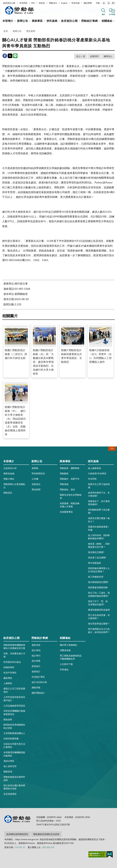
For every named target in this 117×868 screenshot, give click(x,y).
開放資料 (8, 719)
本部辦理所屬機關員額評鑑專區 (14, 754)
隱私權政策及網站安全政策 (46, 834)
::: (2, 2)
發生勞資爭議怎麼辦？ (99, 624)
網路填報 (36, 687)
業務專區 (37, 21)
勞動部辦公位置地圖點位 (14, 486)
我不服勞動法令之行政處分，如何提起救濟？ (99, 630)
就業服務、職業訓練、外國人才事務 (71, 505)
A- (104, 3)
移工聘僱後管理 (96, 577)
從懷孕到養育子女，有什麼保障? (99, 494)
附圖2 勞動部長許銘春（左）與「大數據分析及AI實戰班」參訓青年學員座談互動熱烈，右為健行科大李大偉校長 (44, 350)
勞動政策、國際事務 (70, 468)
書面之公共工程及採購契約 (14, 690)
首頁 (6, 31)
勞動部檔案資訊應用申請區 (14, 778)
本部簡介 (8, 21)
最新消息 (36, 645)
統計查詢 (36, 650)
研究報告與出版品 (12, 662)
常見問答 (23, 3)
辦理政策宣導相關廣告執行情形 (14, 726)
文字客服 (112, 14)
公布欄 (35, 479)
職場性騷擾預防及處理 (99, 610)
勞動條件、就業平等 (70, 479)
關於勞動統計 (38, 693)
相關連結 (107, 21)
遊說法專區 (9, 761)
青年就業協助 (95, 563)
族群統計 (36, 671)
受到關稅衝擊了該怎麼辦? (99, 511)
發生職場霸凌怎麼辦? (98, 582)
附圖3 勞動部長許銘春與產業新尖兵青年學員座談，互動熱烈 (73, 344)
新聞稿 (35, 468)
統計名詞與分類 (39, 682)
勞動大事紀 (9, 479)
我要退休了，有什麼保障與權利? (99, 503)
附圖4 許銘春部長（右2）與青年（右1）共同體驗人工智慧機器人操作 (101, 344)
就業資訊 (36, 484)
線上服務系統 (95, 468)
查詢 (103, 14)
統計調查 (36, 661)
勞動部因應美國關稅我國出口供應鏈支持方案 (14, 646)
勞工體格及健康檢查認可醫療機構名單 (71, 657)
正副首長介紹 (10, 468)
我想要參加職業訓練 (98, 587)
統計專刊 (36, 656)
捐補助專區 (9, 667)
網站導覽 (88, 3)
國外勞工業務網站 (68, 645)
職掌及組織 (9, 473)
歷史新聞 (31, 31)
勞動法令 (53, 3)
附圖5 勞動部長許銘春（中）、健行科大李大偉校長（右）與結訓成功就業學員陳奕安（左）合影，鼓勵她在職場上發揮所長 (16, 409)
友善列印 (94, 56)
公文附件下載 (66, 664)
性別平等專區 (10, 673)
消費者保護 (65, 650)
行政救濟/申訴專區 (97, 473)
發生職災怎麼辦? (96, 552)
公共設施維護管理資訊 (14, 706)
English (64, 3)
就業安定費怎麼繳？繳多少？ (99, 520)
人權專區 (8, 683)
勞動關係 (64, 473)
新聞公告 (23, 21)
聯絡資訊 (8, 493)
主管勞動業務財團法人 (14, 733)
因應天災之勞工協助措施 (99, 486)
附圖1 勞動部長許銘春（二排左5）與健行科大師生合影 (16, 342)
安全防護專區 (10, 794)
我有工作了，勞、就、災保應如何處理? (99, 603)
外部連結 (64, 669)
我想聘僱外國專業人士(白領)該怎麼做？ (99, 570)
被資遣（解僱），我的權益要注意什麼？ (99, 545)
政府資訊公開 (9, 3)
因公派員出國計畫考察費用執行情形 (14, 787)
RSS (33, 3)
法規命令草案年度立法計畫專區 (14, 745)
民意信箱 (76, 3)
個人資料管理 (10, 766)
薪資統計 (36, 666)
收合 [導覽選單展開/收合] (112, 449)
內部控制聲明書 (11, 738)
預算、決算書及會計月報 (14, 655)
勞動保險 (64, 484)
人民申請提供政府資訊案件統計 (14, 699)
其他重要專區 (66, 512)
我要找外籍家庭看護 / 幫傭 (99, 528)
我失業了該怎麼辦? (97, 558)
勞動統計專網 (89, 21)
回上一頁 (81, 56)
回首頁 (42, 3)
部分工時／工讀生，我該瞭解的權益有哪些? (99, 594)
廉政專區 (8, 678)
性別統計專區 (38, 677)
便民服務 (52, 21)
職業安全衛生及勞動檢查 (71, 496)
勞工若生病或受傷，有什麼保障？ (99, 617)
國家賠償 (8, 772)
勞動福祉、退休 (67, 489)
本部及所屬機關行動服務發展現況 (14, 712)
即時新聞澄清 (38, 473)
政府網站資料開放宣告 (17, 834)
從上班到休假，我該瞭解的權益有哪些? (99, 537)
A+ (113, 3)
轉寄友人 (108, 56)
